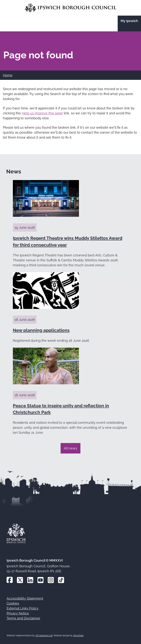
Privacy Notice (18, 613)
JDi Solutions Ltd (44, 636)
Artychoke (78, 636)
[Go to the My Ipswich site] (129, 23)
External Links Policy (23, 608)
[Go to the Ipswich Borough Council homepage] (71, 8)
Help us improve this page (42, 113)
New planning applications (41, 330)
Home (8, 75)
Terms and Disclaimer (23, 618)
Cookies (13, 603)
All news (70, 448)
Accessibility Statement (25, 598)
